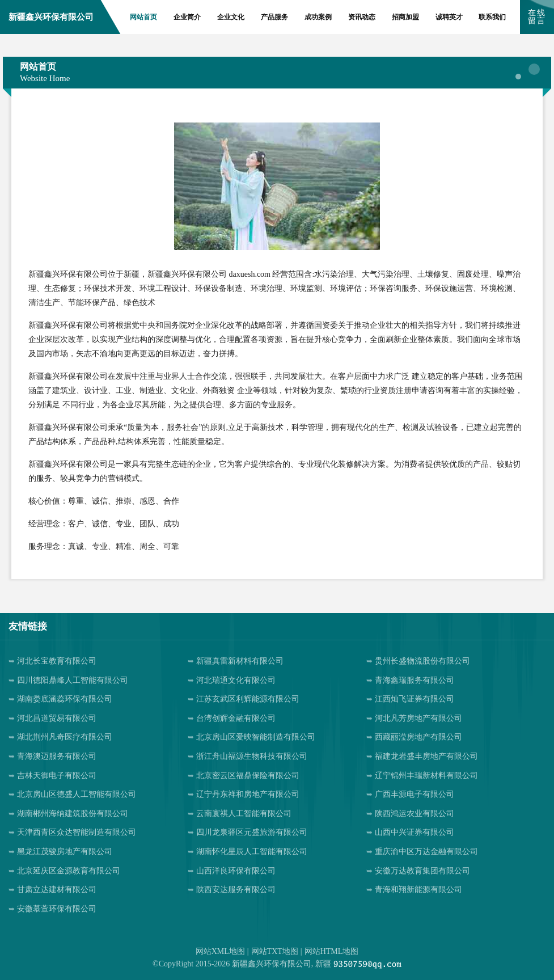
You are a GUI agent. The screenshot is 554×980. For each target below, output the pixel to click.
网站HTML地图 (332, 951)
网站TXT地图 (275, 951)
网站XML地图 (220, 951)
